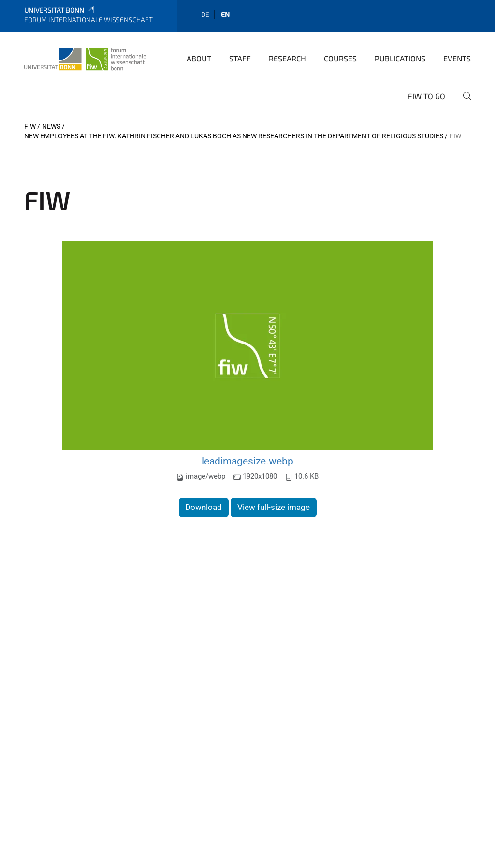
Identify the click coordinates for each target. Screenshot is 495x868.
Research (287, 58)
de (205, 14)
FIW (30, 126)
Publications (400, 58)
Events (457, 58)
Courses (340, 58)
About (199, 58)
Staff (240, 58)
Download (204, 507)
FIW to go (427, 96)
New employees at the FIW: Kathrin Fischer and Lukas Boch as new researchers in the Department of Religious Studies (234, 136)
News (51, 126)
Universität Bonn (60, 10)
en (225, 14)
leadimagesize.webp (247, 461)
